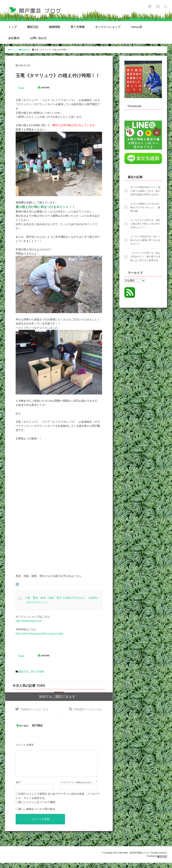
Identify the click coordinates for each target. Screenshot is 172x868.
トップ (12, 27)
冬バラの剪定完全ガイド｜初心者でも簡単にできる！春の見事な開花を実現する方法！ (145, 191)
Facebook (135, 106)
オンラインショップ (108, 27)
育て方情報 (78, 27)
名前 (18, 788)
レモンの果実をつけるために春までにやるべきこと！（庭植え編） (145, 207)
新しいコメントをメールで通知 (37, 807)
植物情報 (54, 27)
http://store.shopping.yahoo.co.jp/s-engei (39, 634)
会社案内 (14, 38)
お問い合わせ (38, 38)
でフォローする (34, 709)
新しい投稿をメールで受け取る (37, 814)
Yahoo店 (136, 27)
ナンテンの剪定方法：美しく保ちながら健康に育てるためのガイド (145, 240)
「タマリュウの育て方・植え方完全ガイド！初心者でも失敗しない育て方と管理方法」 (145, 257)
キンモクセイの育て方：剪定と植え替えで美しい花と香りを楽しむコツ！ (145, 224)
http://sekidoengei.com (29, 621)
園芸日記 (33, 27)
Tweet (21, 88)
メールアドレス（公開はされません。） (78, 788)
